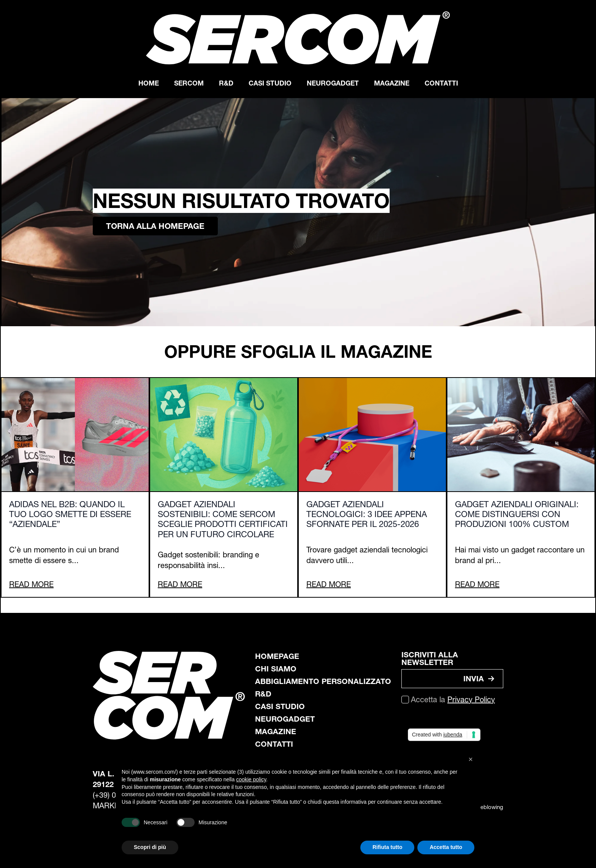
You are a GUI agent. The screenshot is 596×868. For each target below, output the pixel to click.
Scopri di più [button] (150, 847)
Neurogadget (333, 83)
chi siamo (276, 669)
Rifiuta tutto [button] (388, 847)
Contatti (441, 83)
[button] (471, 759)
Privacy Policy (471, 700)
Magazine (392, 83)
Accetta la (453, 700)
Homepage (277, 656)
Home (149, 83)
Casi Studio (270, 83)
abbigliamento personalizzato (323, 681)
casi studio (280, 706)
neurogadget (285, 719)
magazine (276, 732)
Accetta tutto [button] (446, 847)
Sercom (189, 83)
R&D (226, 83)
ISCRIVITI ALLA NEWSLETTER (430, 659)
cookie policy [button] (251, 779)
